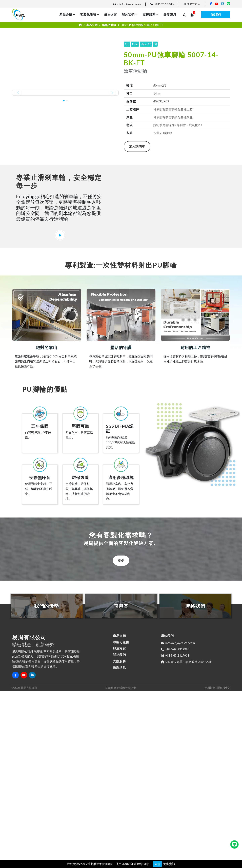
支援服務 (149, 15)
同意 (157, 864)
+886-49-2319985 (164, 4)
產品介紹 (66, 15)
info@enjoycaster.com (129, 4)
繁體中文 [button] (190, 4)
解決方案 (111, 15)
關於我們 (128, 15)
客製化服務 (88, 15)
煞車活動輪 (109, 25)
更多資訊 (169, 864)
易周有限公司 (29, 839)
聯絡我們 (216, 14)
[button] (18, 95)
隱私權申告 (224, 839)
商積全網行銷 (128, 839)
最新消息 (170, 15)
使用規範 (210, 839)
